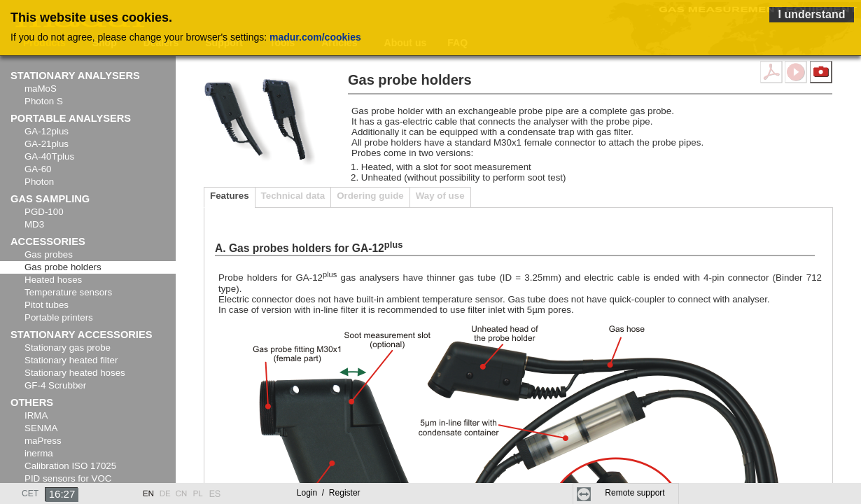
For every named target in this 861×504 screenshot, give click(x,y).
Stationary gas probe (68, 348)
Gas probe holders (63, 267)
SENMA (41, 428)
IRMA (36, 415)
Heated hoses (53, 280)
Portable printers (59, 317)
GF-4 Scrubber (55, 385)
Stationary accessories (82, 335)
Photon (39, 182)
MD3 (34, 224)
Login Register (329, 493)
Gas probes (49, 254)
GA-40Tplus (49, 156)
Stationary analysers (75, 76)
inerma (39, 453)
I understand (811, 14)
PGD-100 (44, 212)
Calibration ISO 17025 (70, 466)
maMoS (41, 89)
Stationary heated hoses (75, 373)
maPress (43, 441)
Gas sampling (50, 199)
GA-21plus (47, 144)
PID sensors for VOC (68, 478)
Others (32, 402)
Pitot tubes (47, 305)
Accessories (48, 241)
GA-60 (38, 169)
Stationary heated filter (71, 360)
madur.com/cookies (315, 37)
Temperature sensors (68, 292)
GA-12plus (47, 131)
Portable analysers (71, 118)
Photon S (44, 101)
